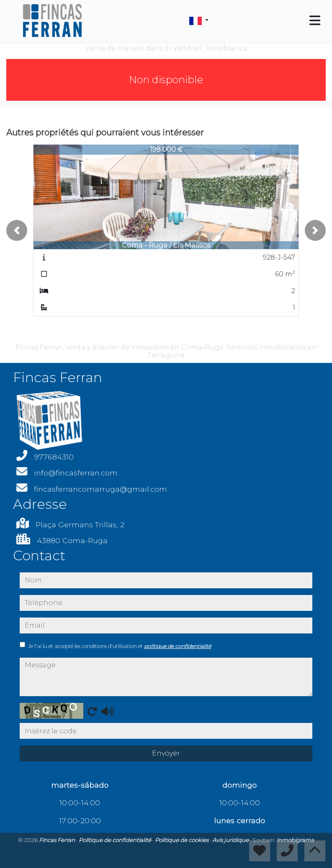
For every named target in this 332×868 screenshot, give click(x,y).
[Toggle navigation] (315, 20)
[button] (17, 230)
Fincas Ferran (58, 840)
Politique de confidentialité (116, 840)
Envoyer (166, 753)
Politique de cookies (182, 840)
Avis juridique (231, 840)
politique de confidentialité (178, 646)
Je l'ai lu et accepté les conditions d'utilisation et (120, 646)
